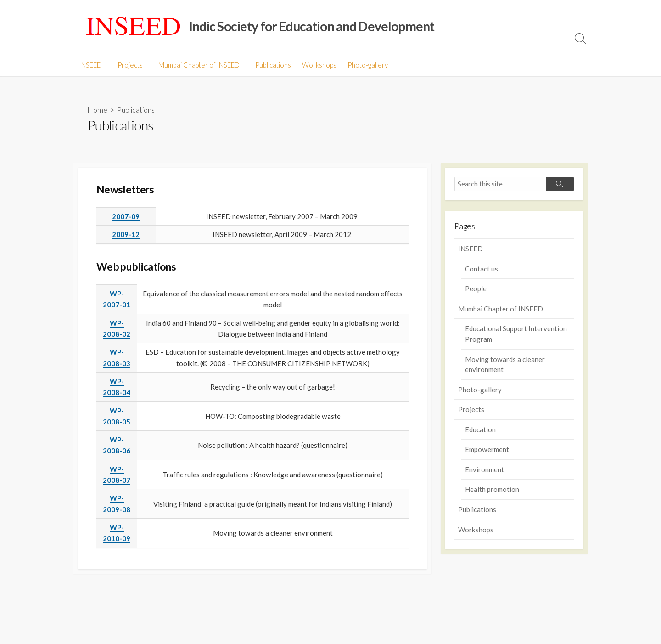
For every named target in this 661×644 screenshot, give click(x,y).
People (476, 289)
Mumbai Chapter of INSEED (196, 65)
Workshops (315, 65)
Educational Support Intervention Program (516, 334)
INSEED (90, 65)
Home (97, 110)
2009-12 (126, 235)
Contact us (482, 269)
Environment (485, 470)
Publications (269, 65)
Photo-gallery (364, 65)
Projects (129, 65)
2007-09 (126, 217)
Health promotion (492, 490)
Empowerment (487, 450)
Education (480, 430)
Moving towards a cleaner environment (505, 364)
